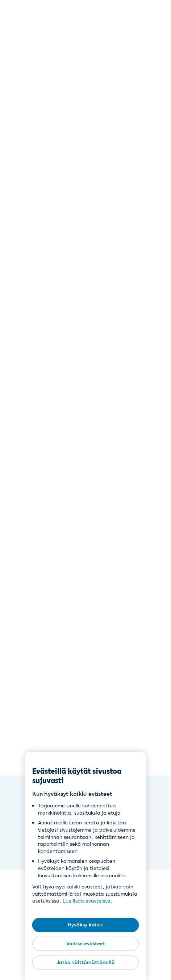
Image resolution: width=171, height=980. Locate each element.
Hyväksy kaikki (86, 925)
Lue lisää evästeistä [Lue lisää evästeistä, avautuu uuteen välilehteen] (87, 901)
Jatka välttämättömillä (86, 962)
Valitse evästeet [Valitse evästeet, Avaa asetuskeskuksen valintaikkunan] (86, 943)
